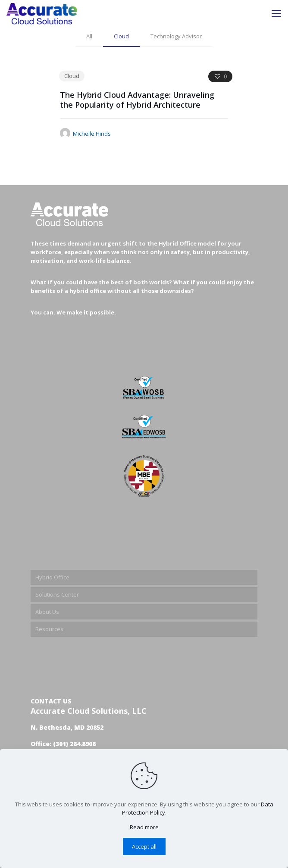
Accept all (144, 846)
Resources (49, 629)
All (89, 36)
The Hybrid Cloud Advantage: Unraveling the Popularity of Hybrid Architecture (137, 100)
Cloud (121, 36)
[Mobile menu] (276, 13)
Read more (144, 827)
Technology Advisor (176, 36)
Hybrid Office (52, 577)
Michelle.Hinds (92, 134)
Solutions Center (57, 594)
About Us (47, 612)
